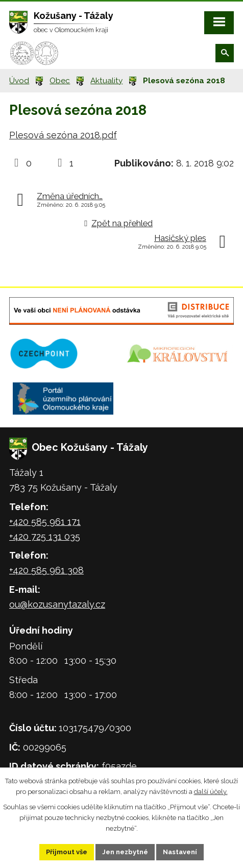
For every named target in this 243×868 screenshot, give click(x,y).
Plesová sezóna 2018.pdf (63, 135)
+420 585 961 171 (45, 522)
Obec (60, 81)
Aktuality (106, 81)
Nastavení (180, 852)
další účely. (211, 791)
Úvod (19, 81)
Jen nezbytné (125, 852)
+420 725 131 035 (45, 536)
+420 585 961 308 (46, 570)
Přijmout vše (67, 852)
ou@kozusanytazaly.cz (57, 604)
